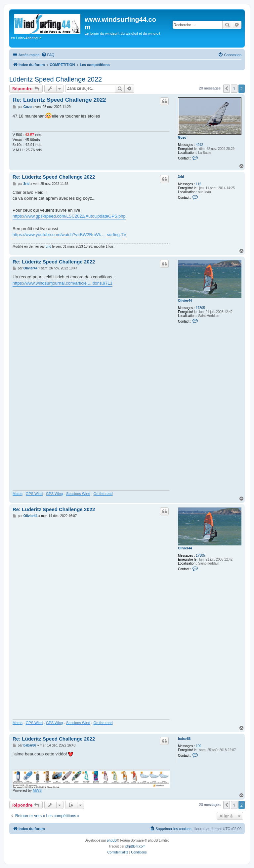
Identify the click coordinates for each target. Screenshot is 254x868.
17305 (200, 308)
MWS (37, 790)
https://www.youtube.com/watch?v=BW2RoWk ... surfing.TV (69, 235)
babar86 (184, 739)
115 (199, 184)
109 (199, 746)
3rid (181, 177)
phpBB (112, 840)
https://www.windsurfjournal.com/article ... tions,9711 (63, 283)
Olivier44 (185, 301)
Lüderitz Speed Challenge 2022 (56, 79)
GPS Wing (54, 494)
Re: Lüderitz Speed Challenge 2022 (59, 100)
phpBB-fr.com (135, 846)
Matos (18, 494)
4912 (199, 145)
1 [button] (234, 88)
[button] (227, 88)
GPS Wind (34, 494)
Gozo (182, 138)
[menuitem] (48, 55)
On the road (103, 494)
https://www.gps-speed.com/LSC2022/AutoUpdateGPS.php (69, 216)
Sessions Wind (78, 494)
